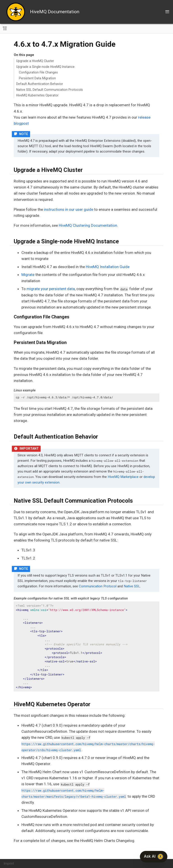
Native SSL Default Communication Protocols (50, 90)
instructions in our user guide (69, 209)
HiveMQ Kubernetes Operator (37, 95)
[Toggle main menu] (167, 12)
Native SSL (132, 586)
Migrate (28, 275)
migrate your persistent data (51, 289)
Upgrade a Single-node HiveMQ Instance (45, 67)
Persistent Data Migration (37, 78)
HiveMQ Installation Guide (108, 267)
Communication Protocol (98, 586)
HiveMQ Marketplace (123, 477)
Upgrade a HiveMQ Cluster (35, 61)
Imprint (9, 864)
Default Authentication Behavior (40, 84)
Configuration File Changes (38, 72)
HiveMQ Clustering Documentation (88, 225)
